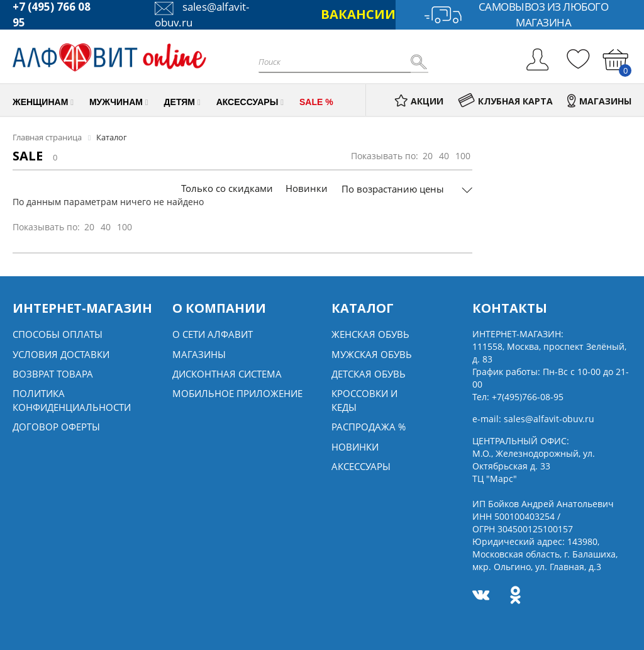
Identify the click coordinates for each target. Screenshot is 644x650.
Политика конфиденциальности (72, 400)
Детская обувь (369, 374)
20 (428, 156)
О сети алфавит (213, 334)
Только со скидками (227, 188)
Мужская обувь (372, 354)
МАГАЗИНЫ (599, 101)
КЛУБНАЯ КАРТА (505, 101)
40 (444, 156)
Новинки (307, 188)
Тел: (518, 397)
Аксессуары (361, 466)
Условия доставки (61, 354)
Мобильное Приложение (237, 393)
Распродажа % (369, 427)
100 (463, 156)
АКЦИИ (419, 101)
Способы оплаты (58, 334)
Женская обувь (370, 334)
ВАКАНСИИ (358, 14)
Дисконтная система (227, 374)
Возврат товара (53, 374)
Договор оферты (56, 427)
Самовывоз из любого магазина (516, 15)
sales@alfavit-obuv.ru (549, 419)
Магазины (199, 354)
